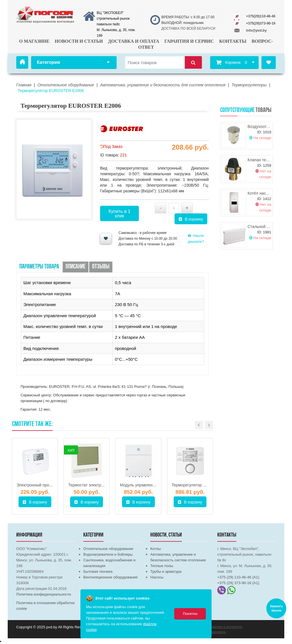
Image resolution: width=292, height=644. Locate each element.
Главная (22, 62)
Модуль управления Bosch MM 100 (152, 485)
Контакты (233, 41)
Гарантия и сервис (189, 41)
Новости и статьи (79, 41)
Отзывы (101, 267)
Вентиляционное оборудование (110, 577)
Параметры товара (39, 267)
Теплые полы (162, 566)
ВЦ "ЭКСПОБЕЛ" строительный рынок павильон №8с (113, 19)
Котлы (156, 549)
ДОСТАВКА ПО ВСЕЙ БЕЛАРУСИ (188, 28)
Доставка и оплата (134, 41)
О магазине (34, 41)
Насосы (157, 577)
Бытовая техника (98, 571)
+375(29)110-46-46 (261, 16)
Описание (76, 267)
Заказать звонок (276, 608)
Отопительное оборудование (108, 549)
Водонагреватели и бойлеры (108, 554)
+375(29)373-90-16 (261, 23)
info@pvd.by (256, 30)
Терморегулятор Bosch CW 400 (201, 485)
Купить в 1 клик (119, 214)
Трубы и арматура (166, 571)
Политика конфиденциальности (44, 594)
